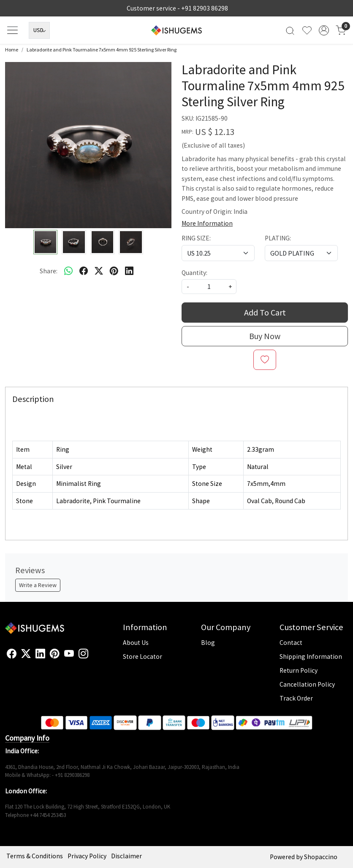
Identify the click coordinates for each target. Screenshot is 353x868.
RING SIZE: (196, 238)
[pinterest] (114, 271)
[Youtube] (69, 654)
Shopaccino (321, 857)
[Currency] (39, 30)
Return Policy (299, 670)
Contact (291, 643)
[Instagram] (83, 654)
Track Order (296, 698)
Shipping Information (311, 656)
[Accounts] (324, 30)
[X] (26, 654)
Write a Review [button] (38, 585)
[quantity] (209, 287)
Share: (49, 271)
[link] (290, 30)
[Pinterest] (55, 654)
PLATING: (278, 238)
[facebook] (84, 271)
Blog (208, 643)
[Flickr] (93, 657)
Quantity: (194, 273)
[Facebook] (12, 654)
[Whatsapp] (68, 271)
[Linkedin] (40, 654)
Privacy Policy (87, 856)
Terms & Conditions (35, 856)
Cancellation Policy (307, 684)
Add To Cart (265, 312)
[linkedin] (129, 271)
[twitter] (99, 271)
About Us (136, 643)
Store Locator (143, 656)
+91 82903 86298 (205, 8)
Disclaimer (126, 856)
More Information (207, 223)
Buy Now (265, 336)
